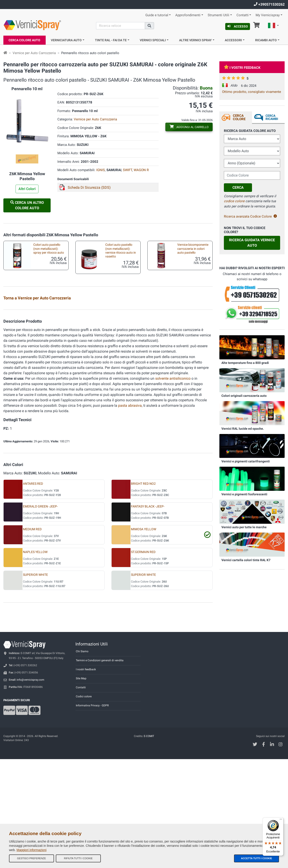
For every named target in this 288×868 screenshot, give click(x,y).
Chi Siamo (82, 760)
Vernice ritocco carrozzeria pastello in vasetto (47, 340)
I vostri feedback (242, 68)
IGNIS (101, 170)
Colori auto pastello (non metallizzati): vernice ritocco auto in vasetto (121, 251)
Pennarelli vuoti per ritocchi (192, 364)
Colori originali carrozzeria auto (244, 396)
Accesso (238, 26)
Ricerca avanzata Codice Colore (250, 216)
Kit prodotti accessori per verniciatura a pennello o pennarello (118, 341)
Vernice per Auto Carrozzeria (34, 53)
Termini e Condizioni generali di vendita (100, 769)
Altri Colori (27, 189)
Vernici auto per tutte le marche (244, 527)
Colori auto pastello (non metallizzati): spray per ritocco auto (49, 249)
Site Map (81, 787)
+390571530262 (269, 4)
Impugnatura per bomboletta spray (113, 393)
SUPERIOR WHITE (35, 684)
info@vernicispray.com (30, 789)
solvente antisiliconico (173, 487)
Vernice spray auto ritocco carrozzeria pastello (119, 313)
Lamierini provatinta (43, 311)
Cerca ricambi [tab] (272, 117)
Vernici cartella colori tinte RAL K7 (246, 560)
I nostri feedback (86, 778)
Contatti (243, 15)
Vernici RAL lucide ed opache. (243, 429)
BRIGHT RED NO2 (143, 593)
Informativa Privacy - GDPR (92, 814)
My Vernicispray (268, 15)
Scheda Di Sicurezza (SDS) (89, 187)
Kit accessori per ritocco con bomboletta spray (189, 340)
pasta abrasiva (130, 514)
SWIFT (127, 170)
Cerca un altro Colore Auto (27, 205)
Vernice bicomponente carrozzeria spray (188, 313)
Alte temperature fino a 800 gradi (245, 363)
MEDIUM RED (32, 638)
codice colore (234, 201)
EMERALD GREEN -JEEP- (40, 615)
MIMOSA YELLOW (144, 638)
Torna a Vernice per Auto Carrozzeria (37, 298)
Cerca (238, 187)
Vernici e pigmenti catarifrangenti (246, 461)
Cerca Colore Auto (24, 40)
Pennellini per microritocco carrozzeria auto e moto (119, 366)
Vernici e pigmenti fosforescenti (244, 494)
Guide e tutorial (157, 15)
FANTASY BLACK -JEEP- (148, 615)
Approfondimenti (188, 15)
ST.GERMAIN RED (143, 661)
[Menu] (281, 820)
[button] (273, 26)
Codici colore (84, 805)
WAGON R (141, 170)
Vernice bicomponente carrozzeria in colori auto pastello (193, 249)
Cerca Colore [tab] (239, 117)
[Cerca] (121, 26)
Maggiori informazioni (31, 850)
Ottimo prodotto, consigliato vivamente (252, 92)
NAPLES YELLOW (35, 661)
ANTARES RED (33, 593)
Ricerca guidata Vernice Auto (252, 243)
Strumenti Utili (218, 15)
